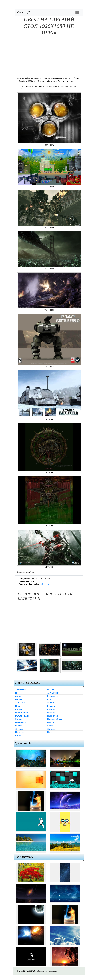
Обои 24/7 (24, 12)
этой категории (46, 584)
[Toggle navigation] (77, 12)
